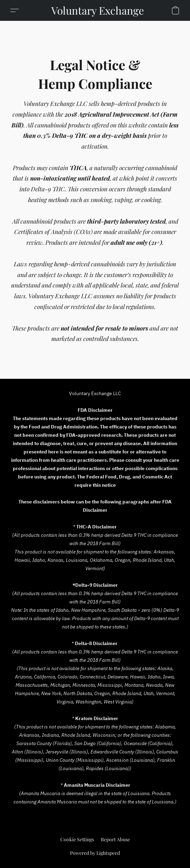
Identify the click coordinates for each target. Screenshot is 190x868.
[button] (98, 10)
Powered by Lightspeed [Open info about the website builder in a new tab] (95, 853)
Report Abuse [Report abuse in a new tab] (115, 839)
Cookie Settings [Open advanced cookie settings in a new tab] (77, 839)
